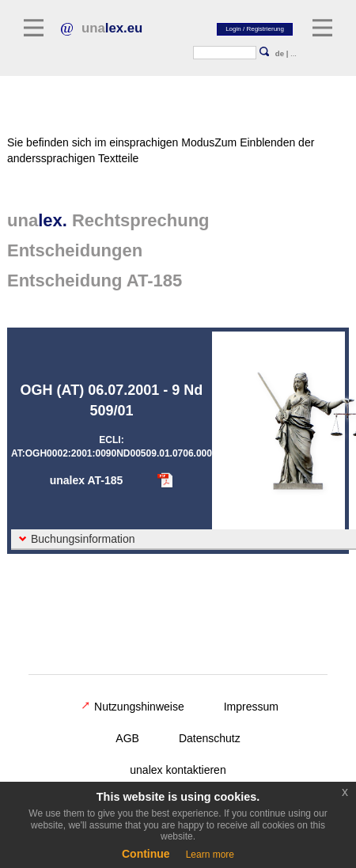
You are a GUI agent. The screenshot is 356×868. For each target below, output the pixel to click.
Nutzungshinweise (133, 707)
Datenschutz (210, 738)
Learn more (210, 855)
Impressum (251, 707)
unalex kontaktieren (178, 770)
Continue (146, 854)
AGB (127, 738)
